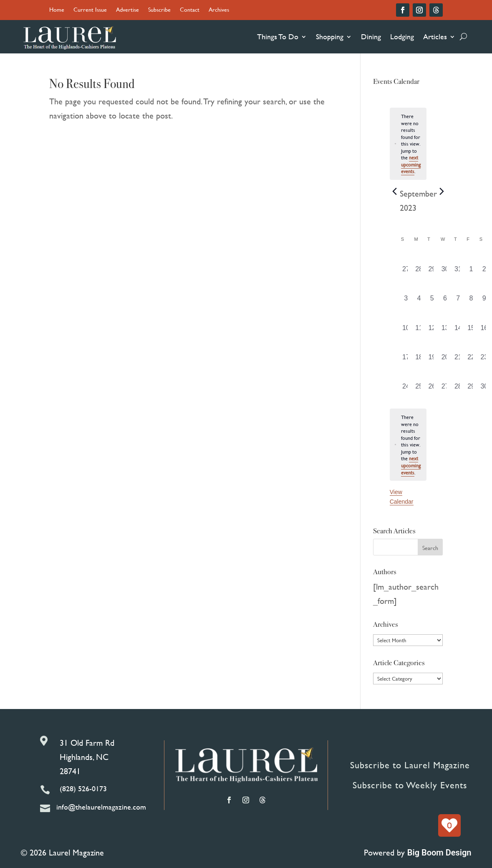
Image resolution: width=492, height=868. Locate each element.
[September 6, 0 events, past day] (445, 301)
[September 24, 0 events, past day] (406, 389)
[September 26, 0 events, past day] (432, 389)
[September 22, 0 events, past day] (471, 360)
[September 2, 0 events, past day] (484, 272)
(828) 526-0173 (83, 789)
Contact (190, 10)
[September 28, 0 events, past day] (458, 389)
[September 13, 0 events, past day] (445, 331)
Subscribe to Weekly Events (410, 785)
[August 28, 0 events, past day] (419, 272)
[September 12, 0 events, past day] (432, 331)
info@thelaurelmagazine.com (101, 807)
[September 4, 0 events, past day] (419, 301)
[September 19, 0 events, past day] (432, 360)
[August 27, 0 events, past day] (406, 272)
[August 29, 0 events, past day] (432, 272)
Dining (371, 37)
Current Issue (90, 10)
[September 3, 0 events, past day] (406, 301)
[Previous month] (395, 192)
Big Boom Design (439, 853)
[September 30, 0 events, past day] (484, 389)
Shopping (330, 37)
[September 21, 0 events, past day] (458, 360)
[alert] (408, 445)
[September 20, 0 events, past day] (445, 360)
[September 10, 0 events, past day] (406, 331)
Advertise (127, 10)
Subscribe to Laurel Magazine (410, 765)
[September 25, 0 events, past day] (419, 389)
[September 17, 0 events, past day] (406, 360)
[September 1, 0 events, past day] (471, 272)
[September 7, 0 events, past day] (458, 301)
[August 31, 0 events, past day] (458, 272)
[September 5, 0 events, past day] (432, 301)
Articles (435, 37)
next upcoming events (411, 164)
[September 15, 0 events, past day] (471, 331)
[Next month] (442, 192)
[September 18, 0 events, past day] (419, 360)
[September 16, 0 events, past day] (484, 331)
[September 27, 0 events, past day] (445, 389)
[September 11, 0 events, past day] (419, 331)
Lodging (402, 37)
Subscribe (159, 10)
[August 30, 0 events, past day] (445, 272)
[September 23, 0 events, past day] (484, 360)
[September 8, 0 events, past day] (471, 301)
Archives (219, 10)
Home (57, 10)
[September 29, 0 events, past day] (471, 389)
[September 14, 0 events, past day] (458, 331)
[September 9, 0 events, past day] (484, 301)
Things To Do (278, 37)
